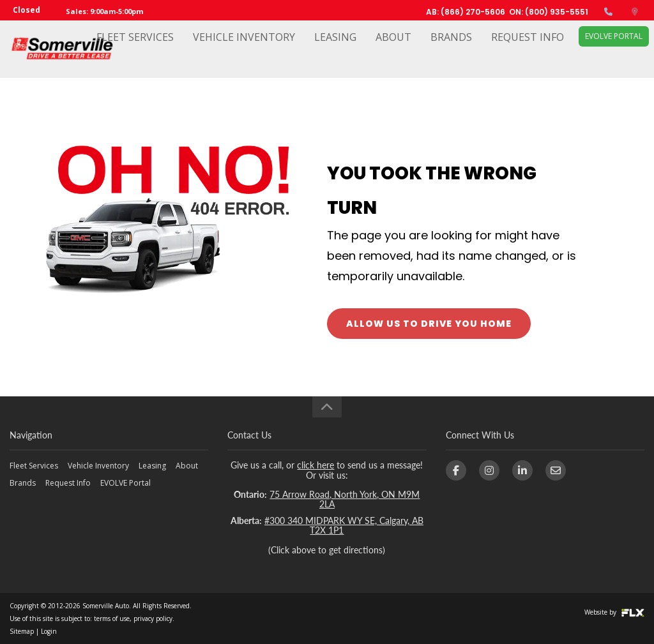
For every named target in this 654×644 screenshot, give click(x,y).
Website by (614, 612)
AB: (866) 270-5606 (466, 12)
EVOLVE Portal (614, 48)
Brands (451, 49)
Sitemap (22, 631)
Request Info (528, 49)
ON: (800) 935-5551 (549, 12)
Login (49, 631)
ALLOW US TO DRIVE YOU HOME (429, 324)
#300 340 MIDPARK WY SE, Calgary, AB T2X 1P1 (344, 525)
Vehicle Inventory (244, 49)
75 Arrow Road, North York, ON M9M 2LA (345, 499)
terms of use (112, 618)
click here (316, 465)
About (393, 49)
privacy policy (153, 618)
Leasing (335, 49)
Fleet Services (135, 49)
